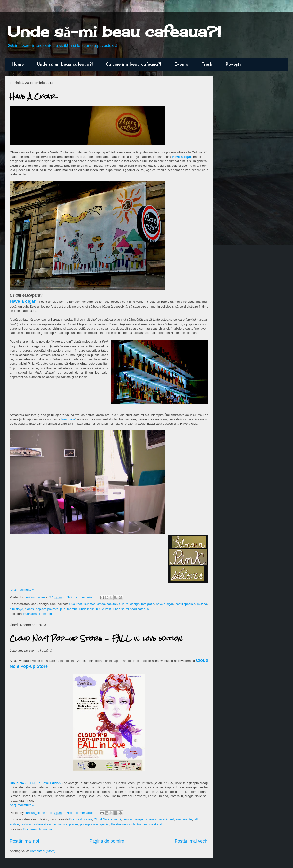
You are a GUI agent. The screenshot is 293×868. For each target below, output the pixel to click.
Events (181, 64)
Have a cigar (182, 157)
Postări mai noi (24, 841)
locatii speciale (185, 604)
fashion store (42, 824)
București (76, 604)
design (135, 604)
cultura (124, 604)
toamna (72, 609)
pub (63, 609)
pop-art (41, 609)
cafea (101, 604)
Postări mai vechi (192, 841)
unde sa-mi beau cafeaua (131, 609)
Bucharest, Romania (38, 614)
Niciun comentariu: (80, 597)
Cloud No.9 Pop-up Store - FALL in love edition (96, 638)
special (104, 824)
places (29, 609)
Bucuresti (76, 819)
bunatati (90, 604)
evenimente (184, 819)
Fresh (207, 64)
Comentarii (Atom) (42, 851)
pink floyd (16, 609)
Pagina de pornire (107, 841)
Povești (233, 64)
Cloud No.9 (102, 819)
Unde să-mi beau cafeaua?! (114, 31)
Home (18, 64)
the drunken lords (123, 824)
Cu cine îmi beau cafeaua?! (133, 64)
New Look (68, 419)
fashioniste (60, 824)
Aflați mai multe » (22, 590)
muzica (202, 604)
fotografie (148, 604)
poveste (53, 609)
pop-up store (89, 824)
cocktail (112, 604)
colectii (116, 819)
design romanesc (146, 819)
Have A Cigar (33, 96)
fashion (26, 824)
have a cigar (164, 604)
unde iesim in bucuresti (96, 609)
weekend (156, 824)
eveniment (167, 819)
